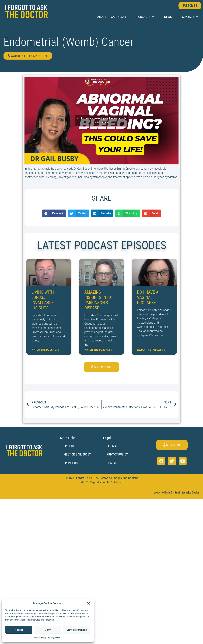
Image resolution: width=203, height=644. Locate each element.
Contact (190, 17)
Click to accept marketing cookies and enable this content (102, 120)
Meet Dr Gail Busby (77, 454)
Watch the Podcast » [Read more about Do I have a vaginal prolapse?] (151, 350)
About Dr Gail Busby (112, 17)
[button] (89, 603)
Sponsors (71, 463)
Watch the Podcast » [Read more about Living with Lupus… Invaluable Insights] (45, 350)
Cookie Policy (40, 638)
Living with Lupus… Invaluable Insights (43, 300)
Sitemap (112, 446)
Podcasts (145, 17)
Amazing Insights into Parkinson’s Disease (98, 300)
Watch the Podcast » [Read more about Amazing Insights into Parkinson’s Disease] (98, 350)
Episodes (70, 446)
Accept (19, 630)
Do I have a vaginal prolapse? (148, 297)
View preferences (77, 630)
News (168, 17)
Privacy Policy (54, 638)
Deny (48, 630)
